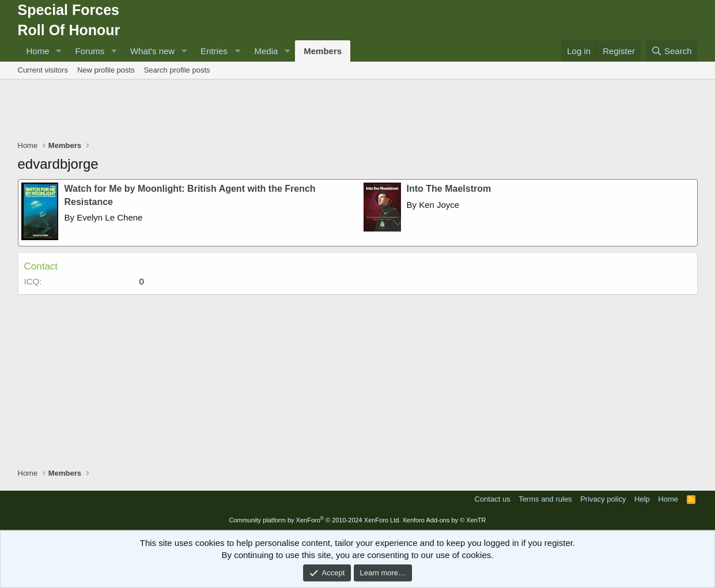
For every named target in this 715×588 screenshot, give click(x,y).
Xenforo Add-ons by (444, 520)
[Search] (672, 51)
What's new (152, 51)
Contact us (492, 499)
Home (38, 51)
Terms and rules (545, 499)
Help (642, 499)
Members (323, 51)
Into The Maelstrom (449, 189)
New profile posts (106, 70)
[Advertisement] (358, 111)
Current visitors (43, 70)
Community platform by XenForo (315, 520)
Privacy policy (603, 499)
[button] (58, 51)
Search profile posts (177, 70)
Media (266, 51)
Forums (90, 51)
